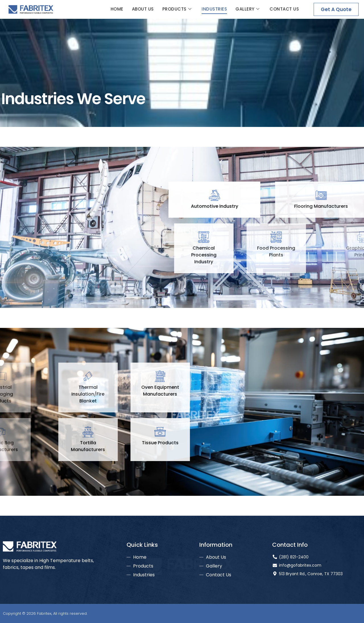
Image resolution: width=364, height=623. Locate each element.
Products (177, 9)
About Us (143, 9)
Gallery (247, 9)
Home (117, 9)
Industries (214, 9)
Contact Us (284, 9)
